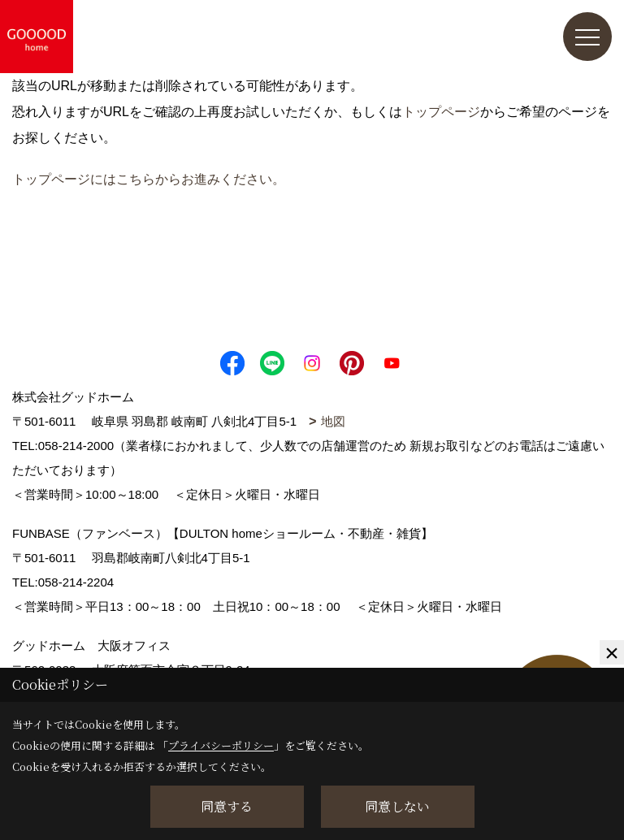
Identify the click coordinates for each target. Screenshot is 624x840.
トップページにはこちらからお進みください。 (149, 179)
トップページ (441, 112)
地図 (333, 421)
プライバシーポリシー (221, 745)
